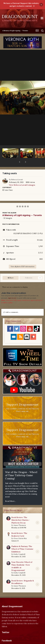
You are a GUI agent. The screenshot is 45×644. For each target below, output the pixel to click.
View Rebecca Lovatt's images (22, 179)
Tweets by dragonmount (12, 630)
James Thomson (20, 519)
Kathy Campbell (19, 548)
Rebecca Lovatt (17, 173)
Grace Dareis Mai (20, 532)
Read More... (11, 495)
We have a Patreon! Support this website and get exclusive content (21, 5)
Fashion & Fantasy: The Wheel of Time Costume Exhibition (22, 543)
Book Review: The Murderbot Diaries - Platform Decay (21, 514)
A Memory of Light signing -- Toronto (22, 209)
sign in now (12, 292)
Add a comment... (11, 306)
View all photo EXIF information (22, 260)
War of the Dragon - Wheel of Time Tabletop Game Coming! (21, 469)
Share (11, 272)
